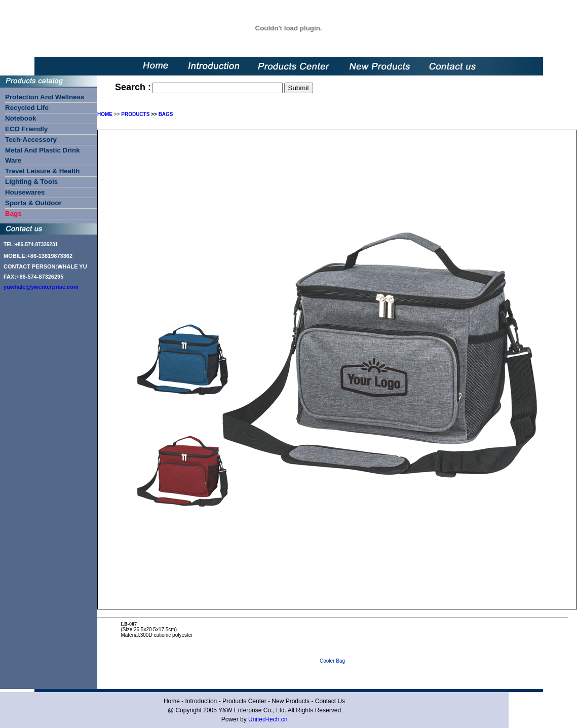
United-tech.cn (268, 719)
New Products (291, 701)
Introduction (201, 701)
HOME (105, 114)
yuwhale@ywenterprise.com (41, 287)
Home (172, 701)
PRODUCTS (135, 114)
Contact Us (330, 701)
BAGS (166, 114)
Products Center (244, 701)
